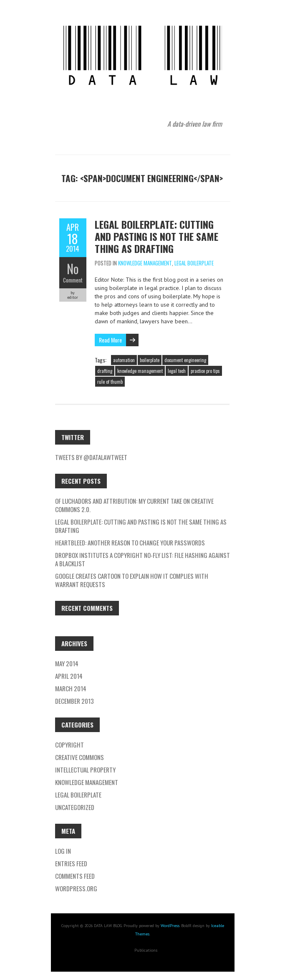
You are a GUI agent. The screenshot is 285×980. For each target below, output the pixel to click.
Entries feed (71, 863)
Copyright (69, 745)
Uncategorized (75, 807)
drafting (105, 371)
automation (124, 360)
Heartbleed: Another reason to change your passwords (130, 542)
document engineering (185, 360)
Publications (146, 950)
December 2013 (74, 701)
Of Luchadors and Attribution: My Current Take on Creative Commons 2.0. (134, 505)
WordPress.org (76, 888)
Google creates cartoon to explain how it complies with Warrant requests (132, 580)
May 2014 (67, 663)
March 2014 (71, 688)
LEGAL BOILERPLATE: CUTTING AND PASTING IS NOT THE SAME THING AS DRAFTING (156, 236)
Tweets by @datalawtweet (91, 457)
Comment (73, 280)
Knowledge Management (145, 263)
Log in (63, 851)
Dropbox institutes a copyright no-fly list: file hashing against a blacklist (142, 559)
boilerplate (150, 360)
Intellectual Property (85, 770)
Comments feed (75, 876)
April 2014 (69, 676)
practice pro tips (205, 371)
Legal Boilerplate (194, 263)
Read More (110, 340)
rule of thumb (110, 382)
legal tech (177, 371)
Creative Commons (79, 757)
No (73, 269)
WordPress (170, 926)
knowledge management (140, 371)
